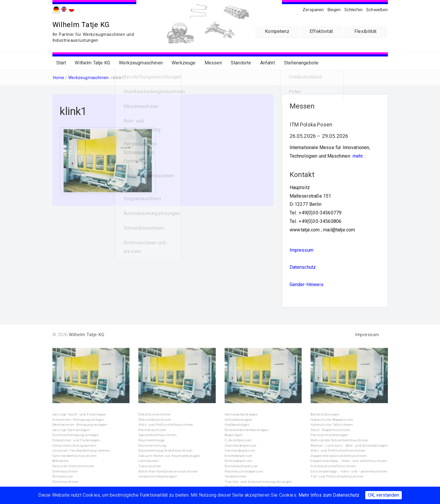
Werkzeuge (184, 62)
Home (59, 77)
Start (61, 62)
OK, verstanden (383, 495)
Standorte (241, 62)
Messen (213, 62)
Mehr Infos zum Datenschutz (329, 495)
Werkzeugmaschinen (141, 62)
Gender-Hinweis (307, 284)
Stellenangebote (301, 62)
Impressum (302, 250)
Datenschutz (303, 267)
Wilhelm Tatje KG (82, 25)
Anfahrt (268, 62)
